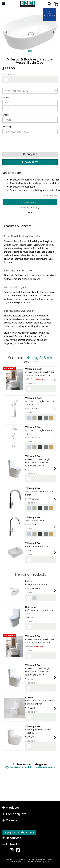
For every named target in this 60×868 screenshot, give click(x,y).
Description (30, 202)
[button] (3, 4)
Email (6, 115)
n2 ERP (47, 862)
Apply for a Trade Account (19, 832)
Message (7, 127)
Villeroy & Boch (39, 358)
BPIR (30, 213)
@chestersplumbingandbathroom (30, 767)
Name (6, 98)
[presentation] (27, 143)
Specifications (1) (30, 207)
